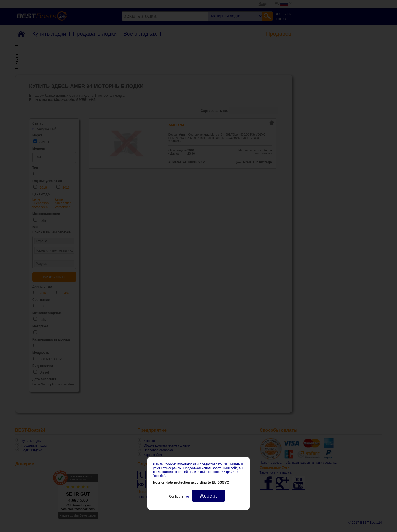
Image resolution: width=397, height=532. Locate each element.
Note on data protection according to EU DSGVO (191, 482)
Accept (209, 496)
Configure (176, 496)
